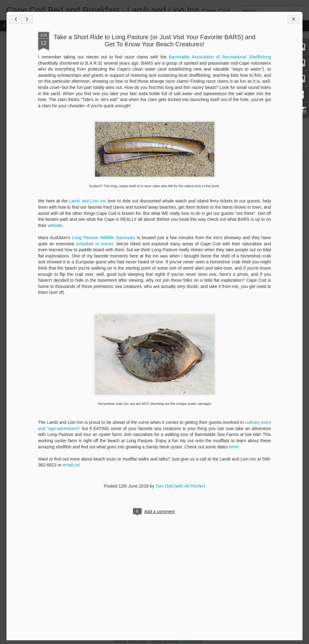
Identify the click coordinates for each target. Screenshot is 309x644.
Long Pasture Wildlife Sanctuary (151, 287)
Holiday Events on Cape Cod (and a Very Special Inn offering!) (51, 237)
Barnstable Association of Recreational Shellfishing (254, 106)
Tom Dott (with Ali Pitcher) (221, 541)
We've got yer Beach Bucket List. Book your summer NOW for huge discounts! (241, 58)
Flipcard (29, 25)
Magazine (51, 25)
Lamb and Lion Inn (134, 250)
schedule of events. (156, 293)
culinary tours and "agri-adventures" (121, 478)
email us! (133, 520)
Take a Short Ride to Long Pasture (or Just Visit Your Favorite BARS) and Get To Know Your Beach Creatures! (195, 90)
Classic (10, 25)
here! (136, 502)
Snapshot (111, 25)
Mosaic (71, 25)
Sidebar (90, 25)
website (177, 275)
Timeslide (134, 25)
